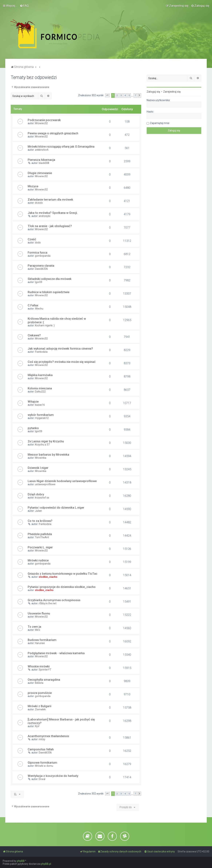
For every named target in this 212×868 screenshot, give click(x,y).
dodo (38, 243)
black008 (44, 163)
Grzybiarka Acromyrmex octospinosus (54, 600)
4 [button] (125, 95)
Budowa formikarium (42, 640)
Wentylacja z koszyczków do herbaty (53, 776)
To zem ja (34, 627)
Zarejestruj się (172, 92)
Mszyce (33, 186)
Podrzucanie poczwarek (44, 120)
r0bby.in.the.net (48, 603)
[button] (107, 95)
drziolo (39, 203)
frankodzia (41, 352)
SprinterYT (45, 670)
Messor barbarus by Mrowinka (48, 455)
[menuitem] (24, 6)
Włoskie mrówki (39, 666)
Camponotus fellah (41, 749)
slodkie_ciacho (48, 577)
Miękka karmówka (40, 375)
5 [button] (129, 95)
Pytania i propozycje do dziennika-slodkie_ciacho (62, 587)
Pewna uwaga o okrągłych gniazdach (53, 133)
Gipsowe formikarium (42, 763)
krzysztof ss (42, 498)
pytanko (33, 428)
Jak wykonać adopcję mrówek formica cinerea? (60, 349)
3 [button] (121, 95)
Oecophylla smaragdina (44, 680)
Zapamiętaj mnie (160, 123)
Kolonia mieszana (40, 388)
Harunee (40, 643)
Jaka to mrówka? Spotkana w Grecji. (53, 213)
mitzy (42, 739)
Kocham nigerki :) (45, 325)
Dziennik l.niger (38, 468)
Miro (37, 630)
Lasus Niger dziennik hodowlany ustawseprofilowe (62, 481)
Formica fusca (37, 252)
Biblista (39, 683)
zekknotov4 (42, 150)
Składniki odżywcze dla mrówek (50, 279)
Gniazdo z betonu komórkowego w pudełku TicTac (63, 574)
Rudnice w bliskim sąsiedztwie (48, 292)
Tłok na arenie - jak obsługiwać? (50, 226)
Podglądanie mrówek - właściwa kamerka (56, 653)
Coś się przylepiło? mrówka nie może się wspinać (62, 362)
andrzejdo (45, 216)
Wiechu (39, 309)
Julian (38, 511)
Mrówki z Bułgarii (39, 706)
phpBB (21, 861)
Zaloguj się (153, 92)
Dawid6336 (41, 269)
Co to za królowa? (40, 521)
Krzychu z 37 (42, 445)
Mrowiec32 (41, 123)
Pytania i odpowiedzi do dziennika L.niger (56, 508)
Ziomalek (40, 709)
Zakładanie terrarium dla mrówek (50, 199)
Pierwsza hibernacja (41, 160)
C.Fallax (33, 305)
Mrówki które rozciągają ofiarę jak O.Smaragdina (61, 146)
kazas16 (40, 405)
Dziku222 (40, 392)
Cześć (32, 239)
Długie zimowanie (40, 173)
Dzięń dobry (36, 494)
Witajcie (33, 402)
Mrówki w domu (44, 766)
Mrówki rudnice (38, 560)
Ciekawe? (34, 335)
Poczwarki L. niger (40, 547)
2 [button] (117, 95)
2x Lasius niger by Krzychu (46, 441)
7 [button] (135, 95)
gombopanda (43, 256)
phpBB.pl (46, 864)
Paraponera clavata (41, 266)
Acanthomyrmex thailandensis (48, 736)
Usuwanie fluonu (39, 613)
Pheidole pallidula (40, 534)
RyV (37, 726)
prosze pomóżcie (40, 693)
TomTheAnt (42, 537)
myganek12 (42, 418)
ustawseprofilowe (45, 484)
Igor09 (39, 282)
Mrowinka (41, 458)
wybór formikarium (41, 415)
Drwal (42, 779)
